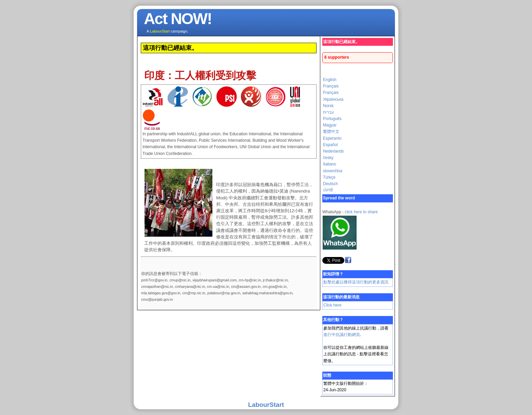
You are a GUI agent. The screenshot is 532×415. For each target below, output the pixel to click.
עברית (329, 112)
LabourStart (266, 405)
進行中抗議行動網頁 (342, 335)
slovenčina (333, 171)
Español (330, 145)
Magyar (330, 125)
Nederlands (333, 151)
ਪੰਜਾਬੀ (328, 190)
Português (332, 119)
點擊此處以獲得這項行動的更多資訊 (356, 282)
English (330, 80)
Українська (333, 99)
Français (331, 86)
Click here (332, 305)
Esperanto (332, 138)
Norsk (328, 106)
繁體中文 (331, 132)
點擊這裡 (368, 354)
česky (328, 158)
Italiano (330, 164)
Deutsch (330, 184)
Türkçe (329, 177)
